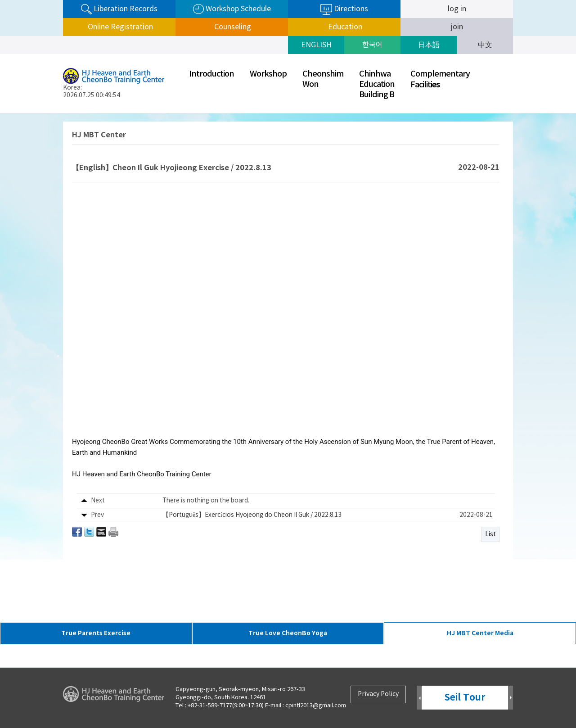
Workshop (268, 74)
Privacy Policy (378, 694)
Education (344, 27)
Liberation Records (119, 9)
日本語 (429, 45)
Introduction (211, 74)
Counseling (232, 27)
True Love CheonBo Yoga (288, 633)
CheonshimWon (323, 79)
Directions (344, 9)
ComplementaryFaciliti (440, 79)
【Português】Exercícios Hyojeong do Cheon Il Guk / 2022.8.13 (252, 515)
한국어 (372, 45)
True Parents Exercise (96, 633)
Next (511, 698)
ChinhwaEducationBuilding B (377, 84)
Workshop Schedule (232, 9)
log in (457, 9)
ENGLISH (316, 45)
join (457, 27)
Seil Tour (465, 698)
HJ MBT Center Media (480, 633)
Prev (419, 698)
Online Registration (119, 27)
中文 (485, 45)
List (490, 534)
